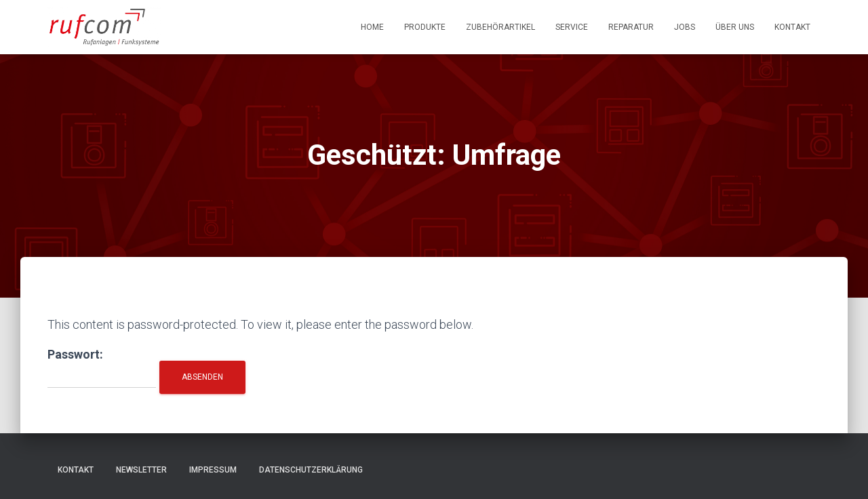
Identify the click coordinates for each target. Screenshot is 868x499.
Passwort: (102, 368)
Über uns (735, 27)
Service (572, 27)
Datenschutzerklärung (311, 470)
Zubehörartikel (500, 27)
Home (372, 27)
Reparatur (631, 27)
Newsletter (141, 470)
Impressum (213, 470)
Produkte (425, 27)
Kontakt (792, 27)
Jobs (685, 27)
